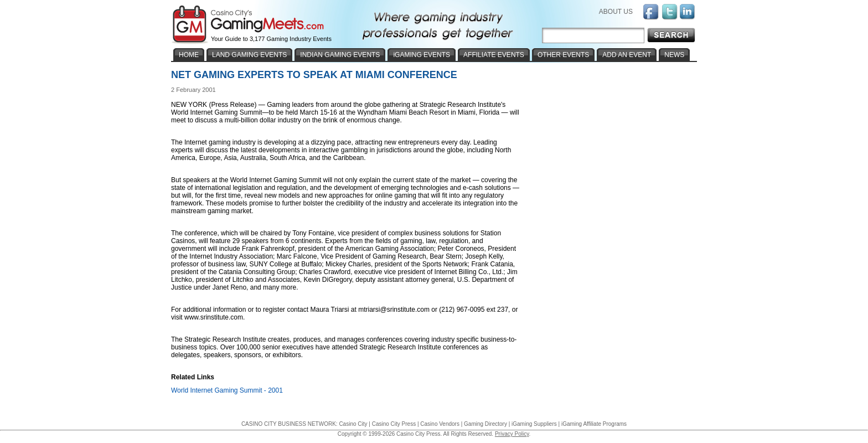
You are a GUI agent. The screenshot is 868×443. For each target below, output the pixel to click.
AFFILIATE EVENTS (494, 55)
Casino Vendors (440, 424)
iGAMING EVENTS (422, 55)
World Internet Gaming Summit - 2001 (227, 390)
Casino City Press (394, 424)
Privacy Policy (512, 434)
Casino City (353, 424)
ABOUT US (616, 12)
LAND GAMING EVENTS (249, 55)
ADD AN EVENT (627, 55)
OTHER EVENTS (563, 55)
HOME (189, 55)
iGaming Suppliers (534, 424)
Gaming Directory (485, 424)
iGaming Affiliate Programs (594, 424)
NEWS (674, 55)
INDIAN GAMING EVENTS (340, 55)
